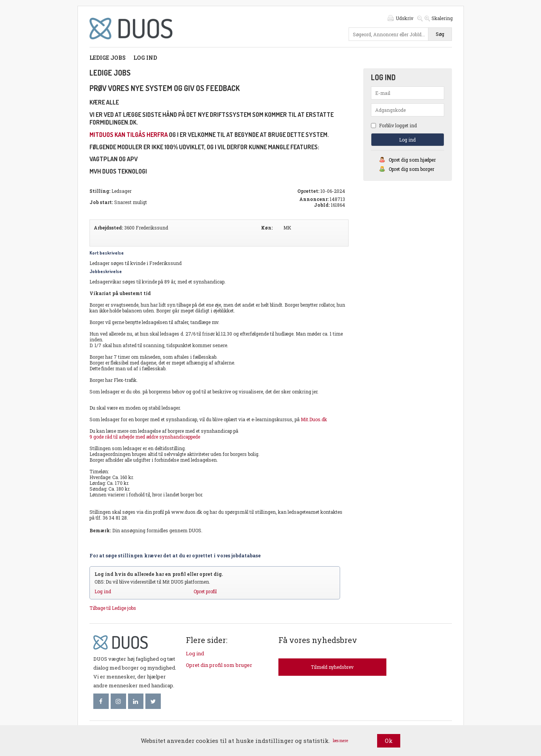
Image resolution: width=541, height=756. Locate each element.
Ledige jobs (108, 58)
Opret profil (205, 591)
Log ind (145, 58)
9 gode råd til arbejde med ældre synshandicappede (145, 437)
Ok (389, 741)
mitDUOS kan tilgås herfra (129, 135)
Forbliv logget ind (394, 125)
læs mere (340, 741)
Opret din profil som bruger (219, 665)
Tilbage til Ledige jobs (113, 608)
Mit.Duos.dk (314, 419)
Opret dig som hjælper (412, 160)
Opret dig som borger (411, 169)
